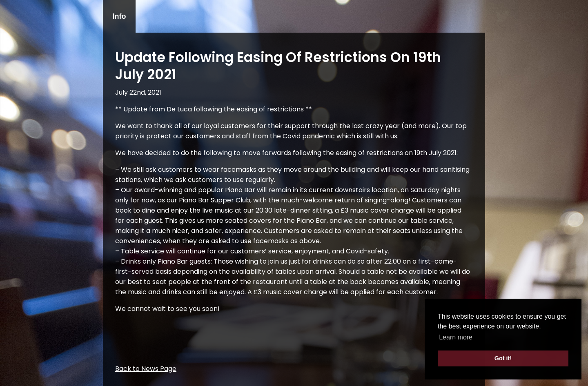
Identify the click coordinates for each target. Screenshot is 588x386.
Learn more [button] (456, 337)
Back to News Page (146, 369)
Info (119, 16)
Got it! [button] (503, 358)
